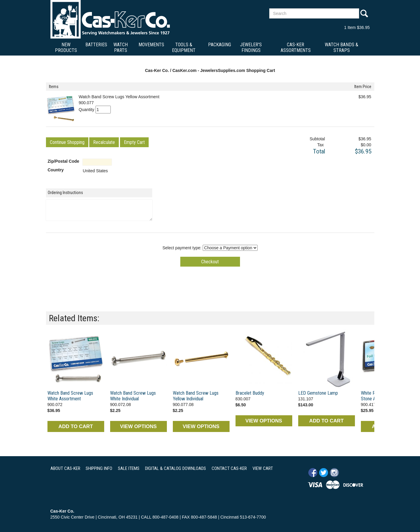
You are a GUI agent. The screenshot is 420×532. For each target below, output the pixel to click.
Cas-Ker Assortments (296, 47)
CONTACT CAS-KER (229, 468)
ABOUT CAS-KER (65, 468)
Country (56, 170)
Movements (151, 45)
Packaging (220, 45)
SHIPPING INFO (99, 468)
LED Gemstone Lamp (318, 393)
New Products (66, 47)
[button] (67, 142)
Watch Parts (121, 47)
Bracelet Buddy (250, 393)
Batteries (96, 45)
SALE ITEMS (129, 468)
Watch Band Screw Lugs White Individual (133, 396)
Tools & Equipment (184, 47)
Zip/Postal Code (64, 161)
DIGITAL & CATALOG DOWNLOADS (176, 468)
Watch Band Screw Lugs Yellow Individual (196, 396)
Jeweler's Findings (251, 47)
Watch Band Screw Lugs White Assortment (70, 396)
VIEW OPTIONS (138, 426)
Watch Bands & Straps (341, 47)
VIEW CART (263, 468)
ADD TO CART (76, 426)
